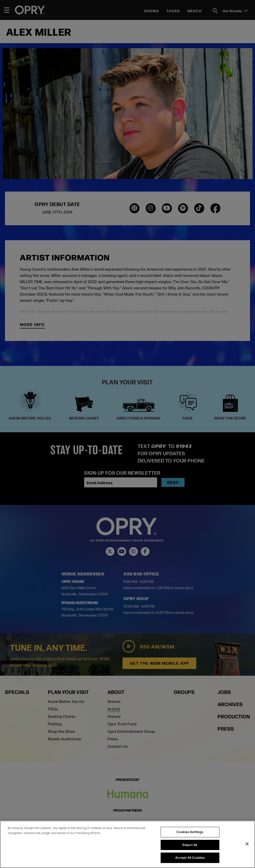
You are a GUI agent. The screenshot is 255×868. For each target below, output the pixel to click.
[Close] (247, 844)
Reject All (190, 845)
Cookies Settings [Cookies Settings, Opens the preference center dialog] (190, 832)
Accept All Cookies (190, 858)
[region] (127, 844)
